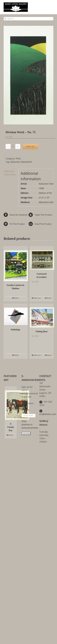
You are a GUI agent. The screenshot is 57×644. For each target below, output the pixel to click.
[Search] (5, 19)
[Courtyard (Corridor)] (42, 258)
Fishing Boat (42, 331)
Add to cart (30, 146)
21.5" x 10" (44, 198)
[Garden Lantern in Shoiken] (15, 264)
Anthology (15, 330)
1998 (41, 188)
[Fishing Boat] (42, 316)
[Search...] (28, 19)
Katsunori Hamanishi (21, 162)
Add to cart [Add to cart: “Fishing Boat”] (37, 355)
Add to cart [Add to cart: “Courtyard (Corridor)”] (37, 298)
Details (16, 298)
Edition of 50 (45, 193)
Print (18, 159)
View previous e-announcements (30, 424)
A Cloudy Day (11, 427)
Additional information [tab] (10, 173)
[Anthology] (15, 315)
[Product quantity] (13, 146)
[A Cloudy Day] (11, 403)
